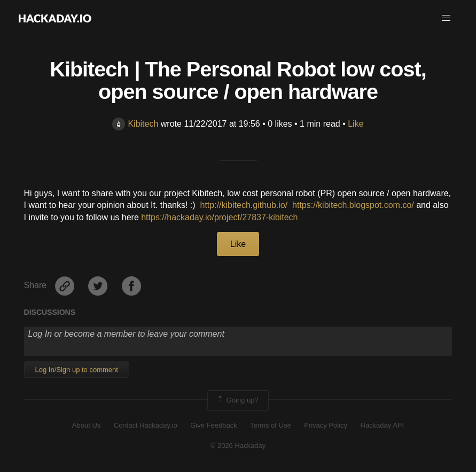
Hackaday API (383, 425)
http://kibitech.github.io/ (244, 205)
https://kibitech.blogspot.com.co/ (353, 205)
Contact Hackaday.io (146, 425)
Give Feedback (213, 425)
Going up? (237, 400)
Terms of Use (271, 425)
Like (356, 124)
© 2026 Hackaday (238, 446)
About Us (86, 425)
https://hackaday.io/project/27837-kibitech (219, 217)
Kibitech (135, 124)
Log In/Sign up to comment (77, 370)
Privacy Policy (326, 425)
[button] (446, 18)
